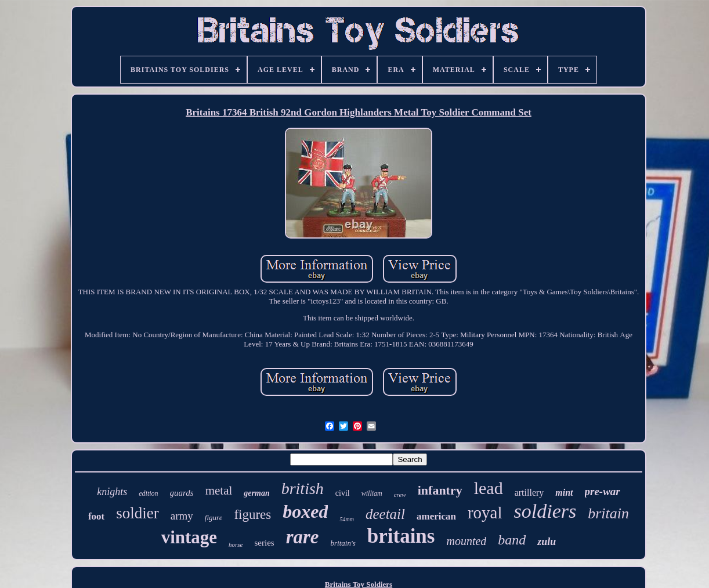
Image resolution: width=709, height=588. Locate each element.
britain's (343, 543)
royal (485, 513)
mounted (466, 541)
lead (489, 488)
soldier (138, 513)
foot (96, 516)
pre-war (603, 491)
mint (564, 493)
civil (343, 493)
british (303, 488)
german (256, 493)
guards (182, 493)
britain (608, 513)
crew (400, 495)
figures (252, 515)
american (436, 516)
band (512, 540)
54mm (346, 519)
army (182, 516)
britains (401, 536)
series (265, 543)
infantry (440, 490)
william (372, 493)
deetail (385, 514)
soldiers (545, 511)
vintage (189, 537)
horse (236, 544)
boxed (305, 511)
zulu (547, 542)
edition (148, 493)
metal (219, 490)
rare (303, 537)
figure (214, 517)
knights (112, 492)
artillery (529, 493)
